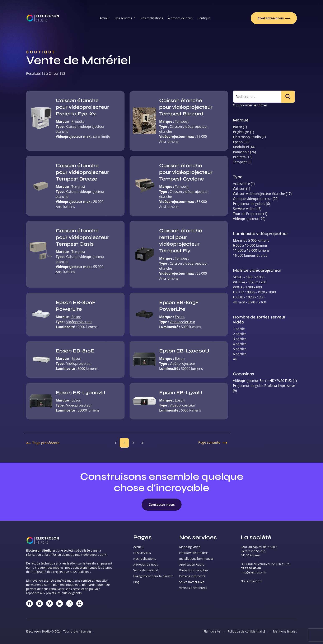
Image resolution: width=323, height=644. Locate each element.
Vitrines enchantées (193, 588)
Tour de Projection (248, 214)
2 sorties (240, 334)
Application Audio (192, 564)
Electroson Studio (247, 137)
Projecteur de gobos (249, 204)
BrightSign (241, 132)
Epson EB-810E (75, 351)
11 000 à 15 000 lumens (251, 250)
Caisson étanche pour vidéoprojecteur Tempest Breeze (82, 172)
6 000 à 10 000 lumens (250, 245)
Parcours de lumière (193, 553)
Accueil (104, 18)
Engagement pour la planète (153, 576)
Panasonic (241, 152)
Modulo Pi (241, 147)
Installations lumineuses (196, 559)
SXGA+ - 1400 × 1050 (249, 277)
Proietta (78, 121)
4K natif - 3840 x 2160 (249, 302)
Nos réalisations (152, 18)
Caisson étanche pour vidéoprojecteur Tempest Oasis (82, 237)
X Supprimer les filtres (250, 105)
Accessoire (241, 184)
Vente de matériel (146, 570)
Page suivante (213, 443)
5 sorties (240, 349)
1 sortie (239, 329)
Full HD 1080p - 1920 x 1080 (254, 292)
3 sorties (240, 339)
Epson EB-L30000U (184, 351)
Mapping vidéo (190, 547)
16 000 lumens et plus (250, 255)
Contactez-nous (274, 18)
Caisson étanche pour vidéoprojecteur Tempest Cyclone (186, 172)
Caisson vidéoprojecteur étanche (259, 194)
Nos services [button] (124, 18)
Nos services (142, 553)
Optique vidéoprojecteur (252, 199)
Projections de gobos (194, 570)
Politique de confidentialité (247, 631)
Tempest (182, 121)
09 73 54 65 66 (251, 568)
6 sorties (240, 354)
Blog (136, 582)
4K (235, 359)
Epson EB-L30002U (80, 393)
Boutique (204, 18)
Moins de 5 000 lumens (251, 240)
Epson (76, 317)
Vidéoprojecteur (79, 322)
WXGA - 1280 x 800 (247, 287)
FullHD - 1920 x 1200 (249, 297)
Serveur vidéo (244, 209)
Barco (238, 127)
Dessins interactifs (192, 576)
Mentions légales (285, 631)
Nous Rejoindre (252, 581)
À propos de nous (180, 18)
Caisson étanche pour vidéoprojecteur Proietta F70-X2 (82, 107)
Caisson (239, 189)
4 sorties (240, 344)
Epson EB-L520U (181, 393)
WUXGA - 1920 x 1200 (250, 282)
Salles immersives (192, 582)
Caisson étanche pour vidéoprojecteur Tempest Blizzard (186, 107)
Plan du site (212, 631)
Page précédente (43, 443)
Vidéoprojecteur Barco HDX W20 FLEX (263, 381)
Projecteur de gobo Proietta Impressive (264, 386)
